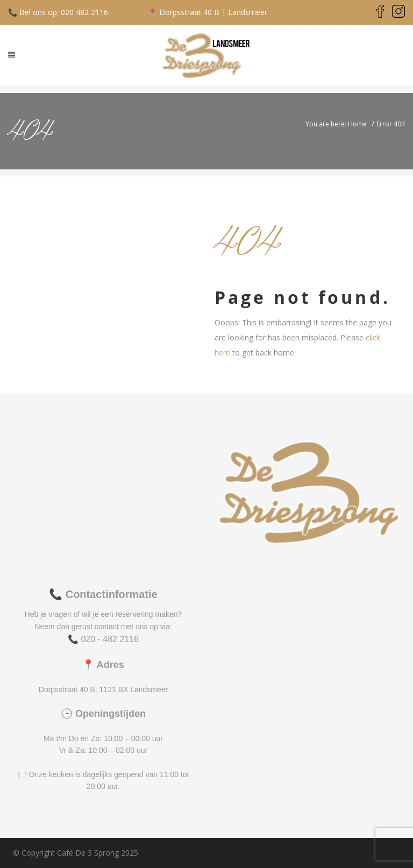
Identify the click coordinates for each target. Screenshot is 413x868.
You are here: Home (336, 124)
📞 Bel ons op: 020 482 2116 (58, 12)
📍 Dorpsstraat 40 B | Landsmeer (208, 12)
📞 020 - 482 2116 (103, 639)
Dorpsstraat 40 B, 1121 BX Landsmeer (103, 689)
